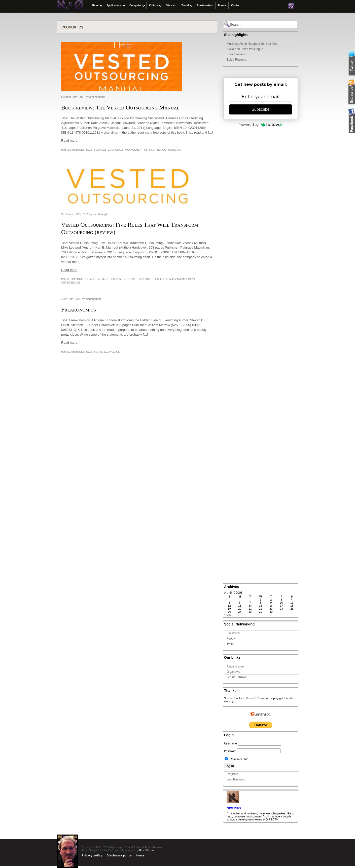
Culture (153, 5)
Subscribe (260, 109)
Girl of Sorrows (237, 677)
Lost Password (237, 779)
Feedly (231, 639)
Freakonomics (79, 309)
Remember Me (237, 759)
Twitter (231, 644)
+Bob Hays (234, 808)
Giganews (233, 672)
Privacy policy (92, 856)
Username (230, 743)
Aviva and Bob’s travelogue (245, 49)
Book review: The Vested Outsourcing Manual (120, 107)
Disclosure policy (119, 856)
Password (230, 751)
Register (232, 774)
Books (80, 150)
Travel (185, 5)
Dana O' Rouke (255, 698)
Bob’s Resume (236, 60)
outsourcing (172, 150)
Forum (222, 5)
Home (140, 856)
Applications (114, 5)
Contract (131, 279)
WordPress (147, 850)
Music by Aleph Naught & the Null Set (252, 44)
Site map (171, 5)
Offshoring (152, 150)
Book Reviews (236, 54)
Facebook (233, 633)
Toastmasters (205, 5)
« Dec (228, 615)
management (134, 150)
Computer (135, 5)
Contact (236, 5)
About (95, 5)
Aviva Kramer (236, 666)
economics (116, 150)
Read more (69, 141)
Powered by (261, 125)
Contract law (149, 279)
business (100, 150)
